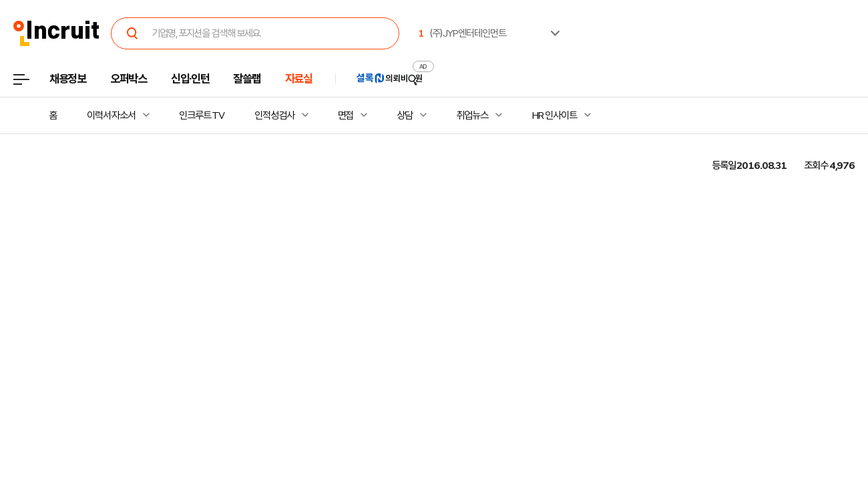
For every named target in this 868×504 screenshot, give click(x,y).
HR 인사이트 (554, 115)
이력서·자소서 (111, 115)
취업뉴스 (472, 115)
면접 (346, 115)
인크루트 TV (202, 115)
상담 (405, 115)
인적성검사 (274, 115)
